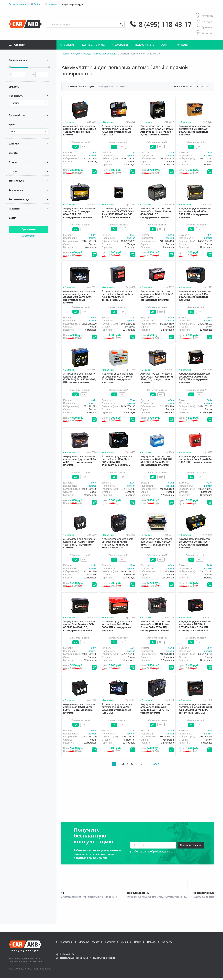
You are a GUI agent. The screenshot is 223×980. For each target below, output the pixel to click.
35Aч (94, 152)
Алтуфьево (204, 16)
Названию (121, 86)
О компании (67, 45)
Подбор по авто (145, 45)
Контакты (182, 45)
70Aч (210, 565)
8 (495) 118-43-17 (165, 24)
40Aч (132, 318)
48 (208, 86)
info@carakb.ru (194, 951)
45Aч (132, 235)
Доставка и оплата (93, 45)
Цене (92, 86)
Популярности (105, 86)
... (137, 764)
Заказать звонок (17, 4)
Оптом (137, 944)
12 (197, 86)
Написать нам (186, 955)
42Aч (210, 483)
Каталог (17, 45)
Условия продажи (18, 960)
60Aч (132, 152)
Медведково (205, 21)
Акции (125, 944)
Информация (120, 45)
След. (158, 764)
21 (142, 764)
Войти (37, 4)
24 (202, 86)
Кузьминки (204, 33)
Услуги (165, 45)
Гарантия (110, 944)
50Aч (171, 731)
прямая (93, 156)
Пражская (204, 27)
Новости (152, 944)
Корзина (52, 4)
